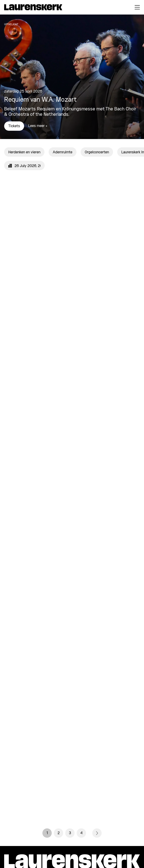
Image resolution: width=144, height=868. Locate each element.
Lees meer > (38, 126)
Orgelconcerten (97, 152)
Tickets (14, 126)
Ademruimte (63, 152)
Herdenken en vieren (24, 152)
